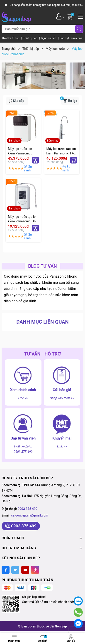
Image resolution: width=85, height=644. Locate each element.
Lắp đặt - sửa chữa (71, 38)
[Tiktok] (35, 570)
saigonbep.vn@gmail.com (30, 515)
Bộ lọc (69, 100)
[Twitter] (15, 570)
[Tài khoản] (59, 16)
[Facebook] (6, 570)
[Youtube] (25, 570)
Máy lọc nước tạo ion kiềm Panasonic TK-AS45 (23, 219)
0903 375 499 (28, 509)
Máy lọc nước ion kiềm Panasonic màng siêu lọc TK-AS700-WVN (21, 151)
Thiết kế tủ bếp (11, 38)
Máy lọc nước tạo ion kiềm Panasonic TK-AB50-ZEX (61, 151)
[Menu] (80, 16)
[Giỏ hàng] (70, 16)
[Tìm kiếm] (79, 29)
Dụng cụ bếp (49, 38)
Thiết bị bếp (30, 38)
